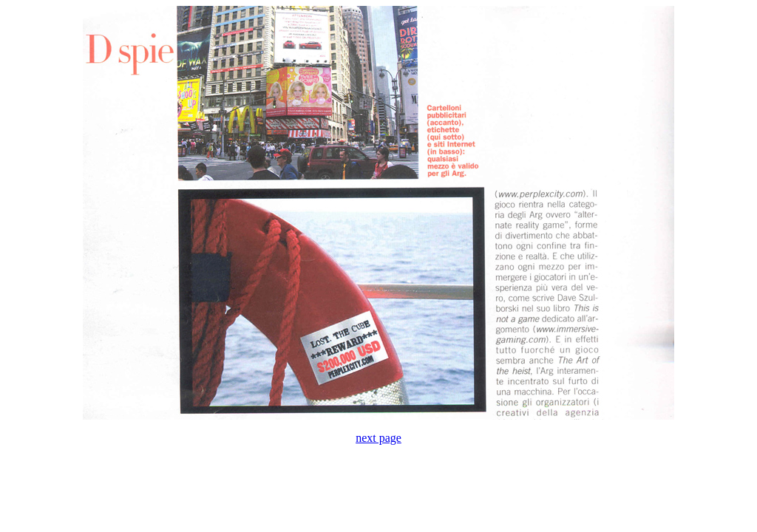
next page (378, 438)
